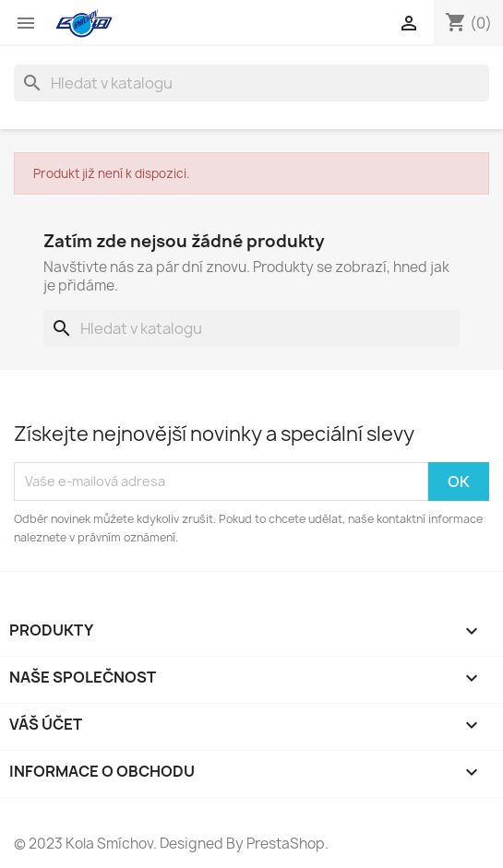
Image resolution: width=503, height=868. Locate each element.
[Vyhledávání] (251, 83)
